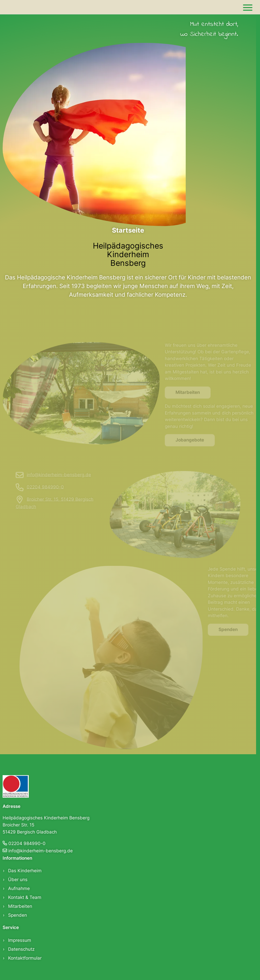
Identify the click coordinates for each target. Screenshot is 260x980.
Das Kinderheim (25, 871)
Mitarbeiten (188, 397)
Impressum (20, 940)
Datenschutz (21, 949)
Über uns (18, 880)
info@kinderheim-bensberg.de (59, 480)
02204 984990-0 (45, 492)
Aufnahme (19, 888)
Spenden (233, 629)
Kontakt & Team (25, 897)
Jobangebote (190, 445)
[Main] (248, 7)
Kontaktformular (25, 958)
